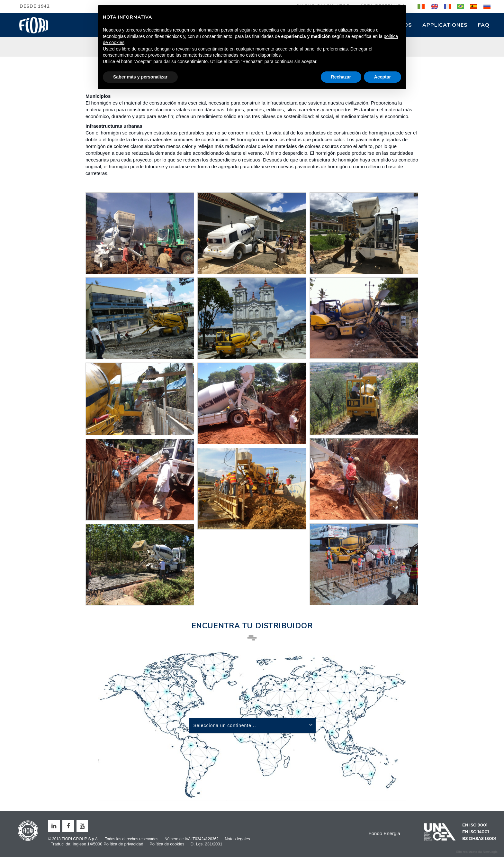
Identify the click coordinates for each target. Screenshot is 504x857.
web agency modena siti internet (477, 852)
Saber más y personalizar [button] (140, 77)
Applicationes (445, 25)
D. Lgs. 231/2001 (207, 844)
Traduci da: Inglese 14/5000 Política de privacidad (97, 844)
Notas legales (237, 839)
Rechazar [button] (341, 77)
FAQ (484, 25)
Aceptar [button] (382, 77)
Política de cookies (167, 844)
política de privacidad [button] (312, 30)
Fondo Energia (384, 833)
